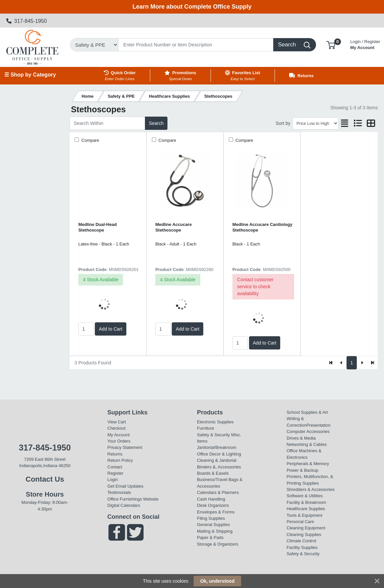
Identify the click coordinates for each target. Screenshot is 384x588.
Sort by (283, 123)
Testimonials (119, 492)
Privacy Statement (125, 447)
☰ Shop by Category (30, 75)
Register (115, 473)
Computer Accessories (308, 431)
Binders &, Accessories (219, 467)
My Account (365, 44)
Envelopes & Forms (216, 512)
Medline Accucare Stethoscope (173, 227)
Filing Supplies (211, 518)
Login (113, 480)
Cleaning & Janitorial (217, 460)
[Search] (196, 45)
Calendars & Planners (218, 492)
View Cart (117, 422)
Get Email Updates (126, 486)
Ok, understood (217, 581)
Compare (90, 140)
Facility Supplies (302, 547)
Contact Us (45, 479)
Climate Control (301, 541)
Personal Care (300, 522)
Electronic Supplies (215, 422)
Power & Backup (302, 470)
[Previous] (341, 363)
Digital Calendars (124, 505)
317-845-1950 (27, 21)
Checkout (117, 428)
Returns (115, 454)
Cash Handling (211, 499)
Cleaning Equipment (306, 528)
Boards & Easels (213, 473)
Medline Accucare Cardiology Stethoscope (262, 227)
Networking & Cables (307, 444)
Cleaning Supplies (304, 535)
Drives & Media (301, 438)
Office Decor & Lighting (219, 454)
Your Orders (119, 441)
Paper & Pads (210, 537)
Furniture (206, 428)
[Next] (362, 363)
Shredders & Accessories (311, 489)
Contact (115, 467)
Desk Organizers (213, 505)
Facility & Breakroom (306, 502)
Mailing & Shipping (215, 531)
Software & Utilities (305, 496)
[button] (331, 45)
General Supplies (213, 525)
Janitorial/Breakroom (217, 447)
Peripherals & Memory (308, 464)
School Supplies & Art (307, 412)
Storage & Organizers (218, 544)
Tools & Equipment (304, 515)
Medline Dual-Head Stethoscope (97, 227)
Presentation (319, 425)
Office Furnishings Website (133, 499)
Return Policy (120, 460)
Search (156, 123)
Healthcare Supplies (306, 509)
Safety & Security (213, 435)
